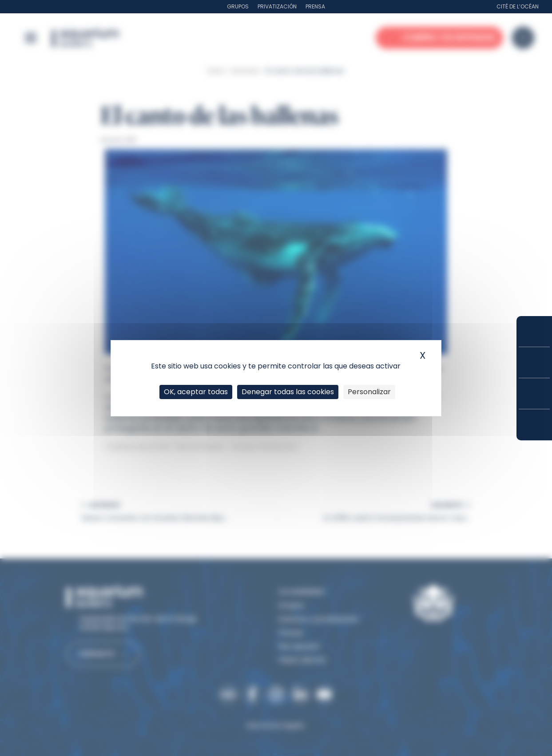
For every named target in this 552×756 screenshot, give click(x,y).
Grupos (238, 6)
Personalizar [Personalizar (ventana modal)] (369, 392)
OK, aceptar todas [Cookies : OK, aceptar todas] (196, 392)
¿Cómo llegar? (534, 425)
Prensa (315, 6)
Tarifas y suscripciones (534, 362)
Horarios (534, 394)
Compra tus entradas (534, 331)
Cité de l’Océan (518, 6)
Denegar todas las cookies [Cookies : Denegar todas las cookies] (288, 392)
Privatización (277, 6)
